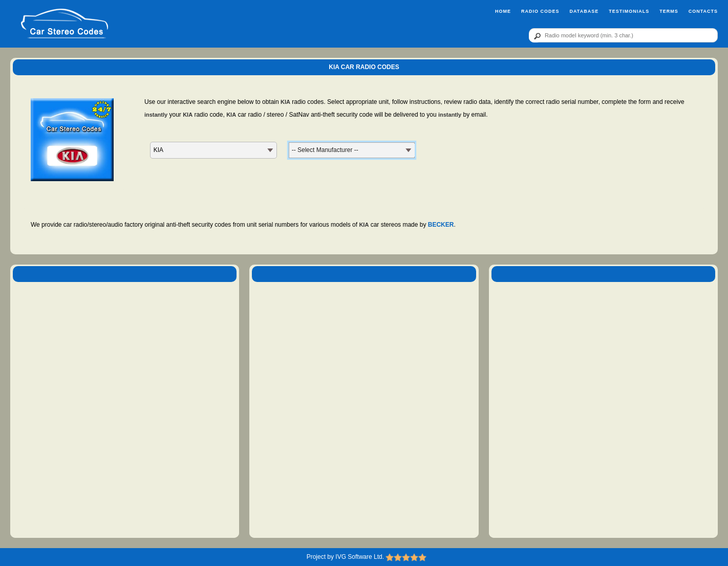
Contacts (703, 11)
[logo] (64, 24)
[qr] (623, 35)
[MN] (352, 150)
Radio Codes (540, 11)
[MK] (213, 150)
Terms (669, 11)
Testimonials (629, 11)
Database (584, 11)
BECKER (441, 225)
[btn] (536, 36)
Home (503, 11)
